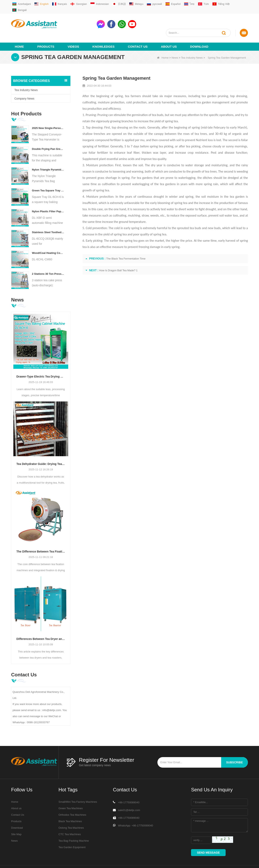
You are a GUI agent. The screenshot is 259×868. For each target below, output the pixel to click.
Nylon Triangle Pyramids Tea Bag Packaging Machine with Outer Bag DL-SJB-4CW (48, 155)
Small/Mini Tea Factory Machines (78, 787)
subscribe (235, 748)
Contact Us (138, 32)
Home (19, 32)
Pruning (103, 100)
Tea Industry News (192, 43)
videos (73, 32)
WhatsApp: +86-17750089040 (135, 811)
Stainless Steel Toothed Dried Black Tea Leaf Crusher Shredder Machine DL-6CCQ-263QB (48, 217)
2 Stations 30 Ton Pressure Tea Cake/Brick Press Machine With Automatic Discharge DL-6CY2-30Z (48, 259)
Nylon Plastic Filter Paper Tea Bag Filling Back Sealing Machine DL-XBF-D (48, 197)
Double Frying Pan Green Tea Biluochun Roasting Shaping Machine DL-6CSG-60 (48, 134)
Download (199, 32)
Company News (24, 84)
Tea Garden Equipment (72, 832)
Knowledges (103, 32)
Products (46, 32)
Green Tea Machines (71, 793)
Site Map (16, 819)
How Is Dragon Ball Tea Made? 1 (118, 256)
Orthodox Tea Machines (72, 800)
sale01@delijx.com (129, 795)
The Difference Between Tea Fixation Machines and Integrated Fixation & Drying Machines (41, 537)
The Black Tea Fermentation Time (126, 244)
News (175, 43)
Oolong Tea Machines (71, 813)
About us (169, 32)
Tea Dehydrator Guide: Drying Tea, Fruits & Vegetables (41, 449)
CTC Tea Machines (70, 819)
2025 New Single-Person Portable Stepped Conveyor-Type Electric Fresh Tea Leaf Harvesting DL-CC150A (48, 113)
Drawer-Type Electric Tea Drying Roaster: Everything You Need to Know (41, 362)
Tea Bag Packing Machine (74, 826)
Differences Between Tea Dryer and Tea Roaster (41, 624)
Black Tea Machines (70, 806)
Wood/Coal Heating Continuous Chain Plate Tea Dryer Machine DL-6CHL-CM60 (48, 238)
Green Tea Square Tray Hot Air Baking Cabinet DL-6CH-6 (48, 176)
